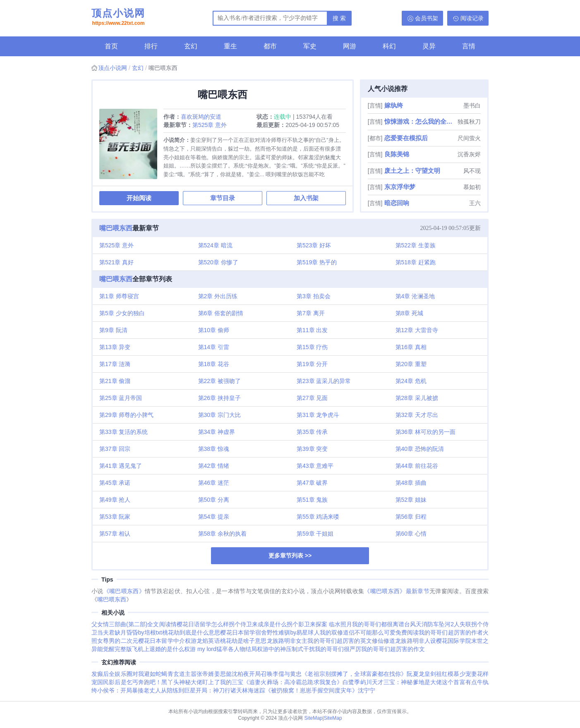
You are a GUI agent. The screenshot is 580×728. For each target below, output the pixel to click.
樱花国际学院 (454, 641)
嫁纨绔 (394, 105)
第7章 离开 (311, 313)
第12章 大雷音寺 (417, 330)
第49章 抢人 (115, 500)
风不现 (472, 171)
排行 (151, 46)
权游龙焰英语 (203, 641)
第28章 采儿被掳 (417, 398)
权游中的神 (271, 649)
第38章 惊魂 (214, 449)
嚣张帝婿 (202, 674)
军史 (310, 46)
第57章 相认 (115, 534)
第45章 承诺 (115, 483)
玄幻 (191, 46)
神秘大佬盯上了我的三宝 (211, 682)
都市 (270, 46)
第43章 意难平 (315, 466)
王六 (475, 203)
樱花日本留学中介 (162, 641)
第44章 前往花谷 (417, 466)
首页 (111, 46)
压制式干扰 (300, 649)
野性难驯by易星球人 (293, 632)
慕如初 (472, 187)
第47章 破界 (312, 483)
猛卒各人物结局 (237, 649)
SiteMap (314, 718)
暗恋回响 (397, 203)
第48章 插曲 (411, 483)
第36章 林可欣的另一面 (425, 432)
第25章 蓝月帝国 (121, 398)
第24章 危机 (411, 381)
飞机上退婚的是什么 (158, 649)
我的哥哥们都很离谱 (378, 624)
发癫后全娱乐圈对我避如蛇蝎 (129, 674)
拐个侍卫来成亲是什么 (258, 624)
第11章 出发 (312, 330)
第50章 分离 (214, 500)
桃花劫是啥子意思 (243, 641)
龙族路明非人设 (416, 641)
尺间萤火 (469, 138)
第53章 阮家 (115, 517)
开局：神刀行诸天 (219, 690)
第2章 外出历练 (218, 296)
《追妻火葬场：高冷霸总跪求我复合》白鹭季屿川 (308, 682)
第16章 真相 (411, 347)
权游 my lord (200, 649)
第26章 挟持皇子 (219, 398)
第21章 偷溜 (115, 381)
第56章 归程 (411, 517)
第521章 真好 (116, 262)
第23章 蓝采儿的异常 (324, 381)
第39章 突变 (312, 449)
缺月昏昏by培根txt (138, 632)
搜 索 (339, 18)
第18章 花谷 (214, 364)
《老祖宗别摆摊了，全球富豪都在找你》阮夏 (360, 674)
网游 (350, 46)
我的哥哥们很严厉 (338, 649)
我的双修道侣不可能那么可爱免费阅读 (369, 632)
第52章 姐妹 (411, 500)
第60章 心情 (411, 534)
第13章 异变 (115, 347)
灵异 (429, 46)
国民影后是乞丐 (118, 682)
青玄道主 (179, 674)
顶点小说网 (118, 18)
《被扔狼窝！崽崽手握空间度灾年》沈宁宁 (320, 690)
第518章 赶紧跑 (416, 262)
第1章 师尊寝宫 (119, 296)
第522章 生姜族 (416, 245)
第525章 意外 (210, 125)
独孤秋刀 (469, 122)
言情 (469, 46)
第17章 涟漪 (115, 364)
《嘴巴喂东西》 (124, 591)
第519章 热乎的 (317, 262)
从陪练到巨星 (178, 690)
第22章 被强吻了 (219, 381)
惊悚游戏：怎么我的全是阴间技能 (420, 121)
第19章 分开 (312, 364)
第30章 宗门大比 (219, 415)
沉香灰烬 (469, 154)
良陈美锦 (397, 154)
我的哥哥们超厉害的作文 (393, 649)
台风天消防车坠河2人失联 (438, 624)
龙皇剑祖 (430, 674)
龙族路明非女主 (287, 641)
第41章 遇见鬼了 (121, 466)
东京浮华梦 (400, 187)
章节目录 (223, 198)
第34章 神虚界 (217, 432)
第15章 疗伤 (312, 347)
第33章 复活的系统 (123, 432)
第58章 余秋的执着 (222, 534)
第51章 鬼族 (312, 500)
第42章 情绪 (214, 466)
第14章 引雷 (214, 347)
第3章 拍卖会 (314, 296)
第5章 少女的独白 (122, 313)
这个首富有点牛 (462, 682)
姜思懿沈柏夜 (232, 674)
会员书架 (427, 18)
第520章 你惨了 (218, 262)
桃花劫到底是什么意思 (191, 632)
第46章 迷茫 (214, 483)
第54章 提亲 (214, 517)
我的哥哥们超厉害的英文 (339, 641)
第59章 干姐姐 (315, 534)
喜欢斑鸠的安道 (201, 117)
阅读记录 (472, 18)
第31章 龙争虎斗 (318, 415)
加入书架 (306, 198)
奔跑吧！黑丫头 (159, 682)
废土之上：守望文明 (412, 171)
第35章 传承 (312, 432)
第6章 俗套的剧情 (221, 313)
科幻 (389, 46)
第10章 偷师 (214, 330)
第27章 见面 (312, 398)
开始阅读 (139, 198)
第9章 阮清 (113, 330)
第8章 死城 (410, 313)
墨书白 (472, 105)
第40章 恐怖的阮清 (420, 449)
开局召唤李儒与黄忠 (275, 674)
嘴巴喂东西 (116, 228)
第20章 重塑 (411, 364)
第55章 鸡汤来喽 (318, 517)
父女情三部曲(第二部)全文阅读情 (134, 624)
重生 (230, 46)
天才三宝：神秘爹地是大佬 (407, 682)
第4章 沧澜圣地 (415, 296)
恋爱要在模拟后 (406, 138)
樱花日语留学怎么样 (203, 624)
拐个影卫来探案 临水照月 (319, 624)
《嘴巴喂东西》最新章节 (397, 591)
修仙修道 (383, 641)
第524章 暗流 (215, 245)
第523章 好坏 (314, 245)
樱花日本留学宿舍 (243, 632)
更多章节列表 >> (290, 556)
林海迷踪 (254, 690)
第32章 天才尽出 (417, 415)
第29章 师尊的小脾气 (126, 415)
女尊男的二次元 (118, 641)
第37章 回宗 (115, 449)
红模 (448, 674)
